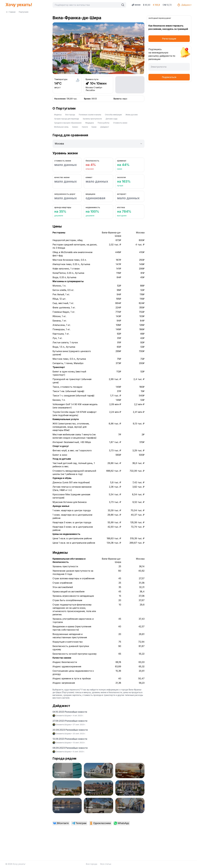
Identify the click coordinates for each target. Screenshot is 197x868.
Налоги (85, 127)
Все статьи (106, 864)
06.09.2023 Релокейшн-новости (70, 748)
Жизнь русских (132, 115)
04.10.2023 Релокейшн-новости (70, 712)
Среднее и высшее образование (68, 123)
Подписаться (169, 77)
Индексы (58, 115)
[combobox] (87, 5)
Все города (70, 115)
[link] (61, 823)
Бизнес (75, 127)
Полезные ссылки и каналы (90, 115)
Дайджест (184, 5)
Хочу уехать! (19, 5)
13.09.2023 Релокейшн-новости (70, 739)
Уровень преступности (92, 119)
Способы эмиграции (113, 115)
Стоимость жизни (120, 123)
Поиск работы (103, 123)
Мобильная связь (61, 127)
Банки (94, 127)
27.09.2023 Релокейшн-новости (70, 721)
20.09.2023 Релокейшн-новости (70, 730)
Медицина (90, 123)
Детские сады (111, 119)
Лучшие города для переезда (67, 119)
